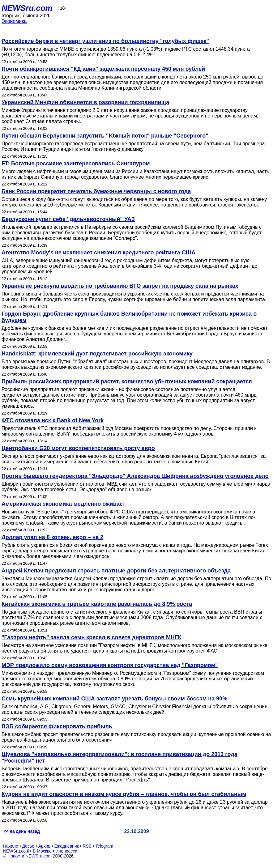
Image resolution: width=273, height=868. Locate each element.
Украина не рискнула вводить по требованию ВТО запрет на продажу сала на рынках (120, 286)
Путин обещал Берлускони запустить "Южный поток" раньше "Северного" (105, 136)
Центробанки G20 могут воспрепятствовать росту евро (78, 448)
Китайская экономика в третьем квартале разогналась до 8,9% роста (97, 604)
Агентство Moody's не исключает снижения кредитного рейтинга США (98, 253)
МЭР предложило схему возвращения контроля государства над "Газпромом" (110, 665)
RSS (87, 846)
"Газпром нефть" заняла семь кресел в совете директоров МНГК (91, 637)
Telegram (105, 846)
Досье (28, 846)
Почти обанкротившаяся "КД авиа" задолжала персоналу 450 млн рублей (103, 69)
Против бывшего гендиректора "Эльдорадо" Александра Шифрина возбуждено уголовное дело (135, 476)
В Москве (42, 851)
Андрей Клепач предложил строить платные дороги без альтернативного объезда (116, 571)
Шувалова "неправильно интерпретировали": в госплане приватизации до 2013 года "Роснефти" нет (119, 757)
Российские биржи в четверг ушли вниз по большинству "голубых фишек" (105, 41)
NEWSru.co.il (16, 851)
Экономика (14, 21)
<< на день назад (22, 831)
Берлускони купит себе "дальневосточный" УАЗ (68, 219)
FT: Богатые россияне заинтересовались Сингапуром (76, 164)
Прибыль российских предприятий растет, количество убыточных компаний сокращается (127, 381)
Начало (11, 846)
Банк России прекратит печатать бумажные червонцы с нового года (96, 191)
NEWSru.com (27, 8)
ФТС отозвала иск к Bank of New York (53, 420)
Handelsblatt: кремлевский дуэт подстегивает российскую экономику (97, 354)
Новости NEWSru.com (30, 856)
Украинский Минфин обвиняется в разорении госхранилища (85, 102)
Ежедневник (67, 846)
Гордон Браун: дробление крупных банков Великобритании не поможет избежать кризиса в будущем (129, 317)
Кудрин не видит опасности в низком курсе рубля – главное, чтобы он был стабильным (124, 794)
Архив (44, 846)
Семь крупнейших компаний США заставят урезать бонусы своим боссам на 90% (114, 699)
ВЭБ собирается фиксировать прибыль (57, 726)
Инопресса (67, 851)
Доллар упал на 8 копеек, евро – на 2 (52, 537)
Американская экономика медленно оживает (63, 504)
